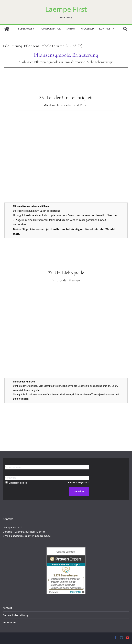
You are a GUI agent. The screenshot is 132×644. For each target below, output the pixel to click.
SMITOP (71, 29)
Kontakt (105, 29)
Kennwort (10, 478)
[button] (112, 29)
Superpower (26, 29)
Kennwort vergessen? (79, 483)
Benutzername (13, 467)
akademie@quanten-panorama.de (31, 536)
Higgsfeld (87, 29)
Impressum (9, 622)
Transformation (50, 29)
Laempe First (66, 9)
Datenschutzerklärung (16, 615)
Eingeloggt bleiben (16, 483)
